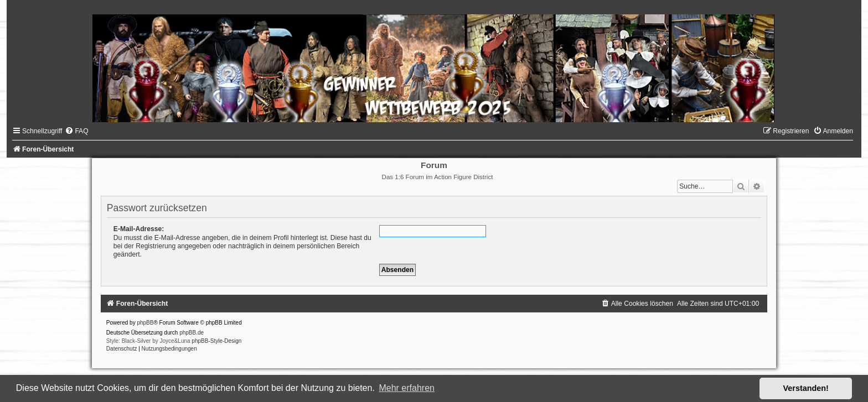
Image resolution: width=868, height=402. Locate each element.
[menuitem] (76, 131)
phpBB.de (192, 333)
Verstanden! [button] (806, 388)
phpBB (145, 323)
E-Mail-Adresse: (139, 229)
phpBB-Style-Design (216, 341)
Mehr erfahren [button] (407, 388)
